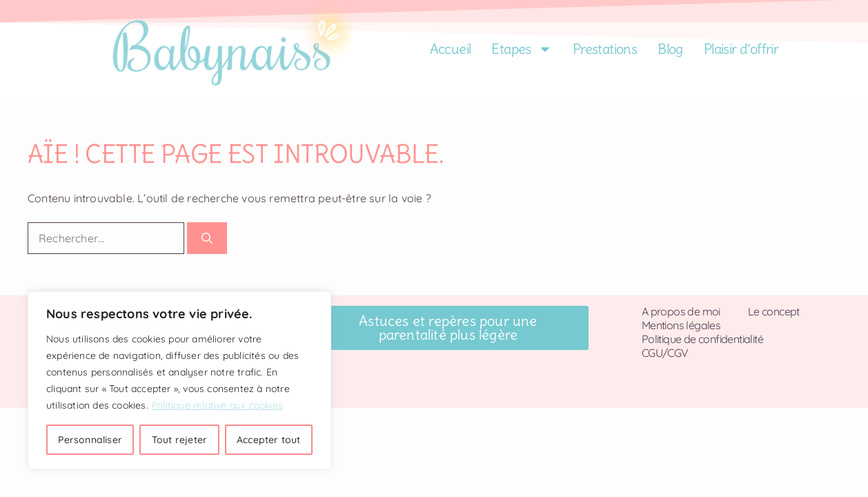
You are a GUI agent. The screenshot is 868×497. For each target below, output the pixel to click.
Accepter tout (269, 440)
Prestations (605, 49)
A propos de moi (681, 311)
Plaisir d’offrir (741, 49)
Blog (670, 49)
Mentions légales (681, 325)
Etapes (521, 49)
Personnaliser (90, 440)
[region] (179, 380)
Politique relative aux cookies (217, 405)
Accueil (451, 49)
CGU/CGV (665, 353)
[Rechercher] (207, 238)
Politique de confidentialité (702, 339)
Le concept (774, 311)
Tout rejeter (179, 440)
